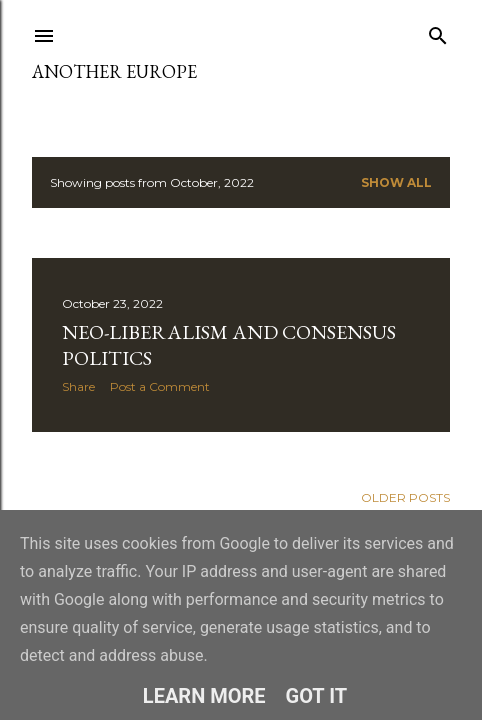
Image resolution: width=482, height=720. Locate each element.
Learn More (204, 696)
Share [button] (78, 386)
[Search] (438, 31)
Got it (317, 696)
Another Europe (114, 71)
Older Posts (405, 497)
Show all (396, 182)
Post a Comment (160, 386)
